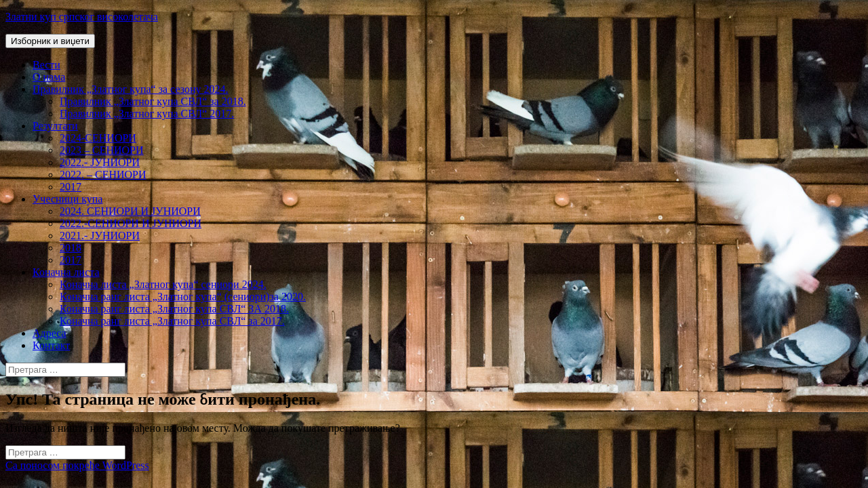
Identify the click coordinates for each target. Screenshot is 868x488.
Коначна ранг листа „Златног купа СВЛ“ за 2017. (172, 321)
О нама (49, 77)
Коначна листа (66, 272)
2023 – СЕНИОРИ (102, 150)
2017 (71, 187)
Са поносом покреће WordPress (77, 465)
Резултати (55, 126)
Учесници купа (67, 199)
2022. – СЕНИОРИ (103, 175)
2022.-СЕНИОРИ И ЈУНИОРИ (131, 223)
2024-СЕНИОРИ (98, 138)
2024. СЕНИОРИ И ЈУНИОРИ (130, 211)
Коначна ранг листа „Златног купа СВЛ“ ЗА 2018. (174, 309)
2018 (71, 248)
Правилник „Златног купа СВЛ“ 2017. (147, 114)
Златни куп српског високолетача (82, 17)
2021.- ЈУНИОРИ (100, 236)
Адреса (50, 333)
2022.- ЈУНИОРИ (100, 162)
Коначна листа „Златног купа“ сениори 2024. (163, 284)
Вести (46, 65)
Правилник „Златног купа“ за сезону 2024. (130, 89)
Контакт (51, 345)
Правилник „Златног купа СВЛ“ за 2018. (153, 101)
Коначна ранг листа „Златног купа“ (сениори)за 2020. (183, 297)
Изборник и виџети (50, 41)
